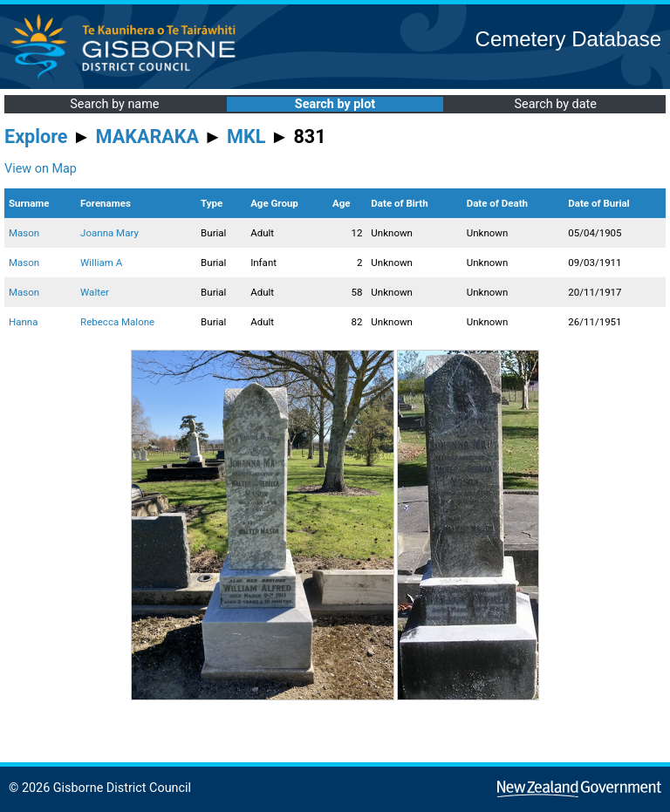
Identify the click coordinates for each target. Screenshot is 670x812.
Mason (24, 233)
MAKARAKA (147, 136)
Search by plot (335, 104)
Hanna (23, 322)
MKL (246, 136)
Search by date (555, 104)
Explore (36, 136)
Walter (95, 292)
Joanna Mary (109, 233)
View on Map (41, 169)
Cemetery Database (568, 39)
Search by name (114, 104)
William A (101, 263)
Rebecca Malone (117, 322)
